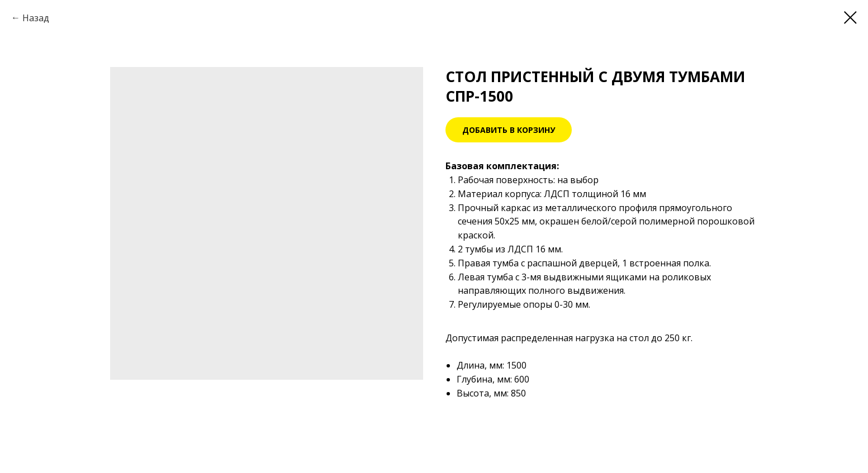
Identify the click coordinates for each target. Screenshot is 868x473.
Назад (36, 18)
